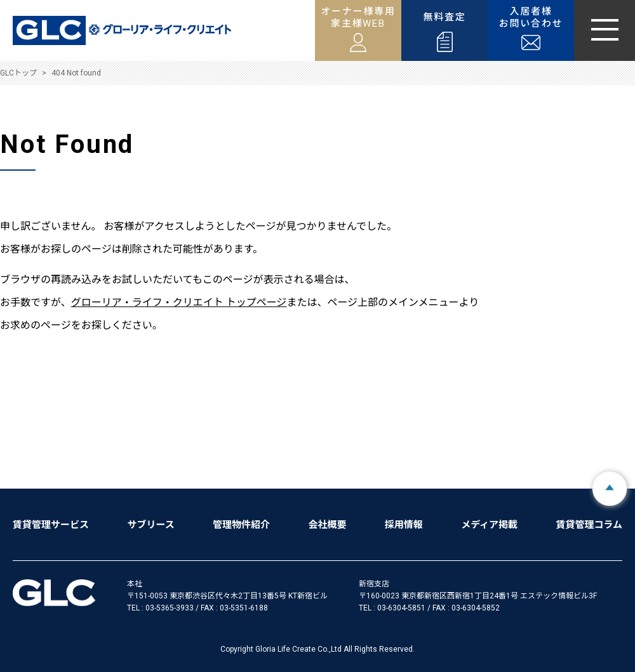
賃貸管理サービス (51, 525)
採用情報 (404, 525)
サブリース (150, 525)
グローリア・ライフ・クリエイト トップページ (179, 302)
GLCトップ (18, 73)
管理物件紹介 (241, 525)
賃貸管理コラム (589, 525)
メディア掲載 (489, 525)
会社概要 (327, 525)
